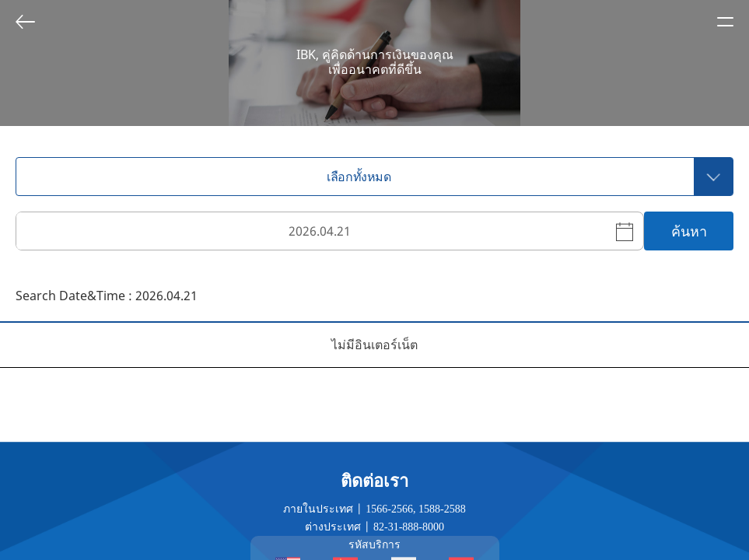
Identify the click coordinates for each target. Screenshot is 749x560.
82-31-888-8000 (409, 527)
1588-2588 (442, 509)
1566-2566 (389, 509)
